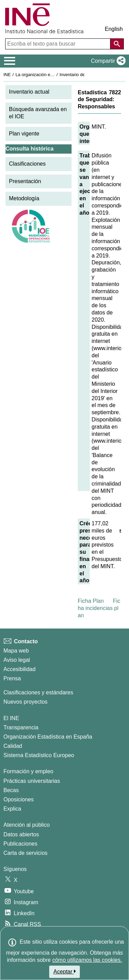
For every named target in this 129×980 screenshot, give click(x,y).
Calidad (13, 746)
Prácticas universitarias (32, 781)
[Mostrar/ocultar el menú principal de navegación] (10, 61)
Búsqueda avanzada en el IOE (38, 113)
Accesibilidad (19, 669)
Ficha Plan (91, 601)
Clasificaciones (27, 164)
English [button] (114, 29)
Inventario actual (29, 92)
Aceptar (64, 971)
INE (7, 75)
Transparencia (21, 727)
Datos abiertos (21, 834)
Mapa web (16, 651)
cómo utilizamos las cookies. (87, 960)
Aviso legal (17, 660)
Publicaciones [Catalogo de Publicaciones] (20, 844)
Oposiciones (19, 799)
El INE (11, 718)
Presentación (25, 181)
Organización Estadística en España (48, 737)
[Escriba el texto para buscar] (58, 44)
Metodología (24, 198)
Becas (11, 790)
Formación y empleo (28, 771)
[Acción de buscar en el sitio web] (117, 44)
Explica (12, 809)
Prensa (12, 678)
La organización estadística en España (53, 75)
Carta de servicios (25, 853)
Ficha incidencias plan (99, 608)
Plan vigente (24, 134)
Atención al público (26, 825)
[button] (107, 61)
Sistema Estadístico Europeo (39, 755)
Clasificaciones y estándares (38, 692)
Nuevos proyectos (25, 702)
